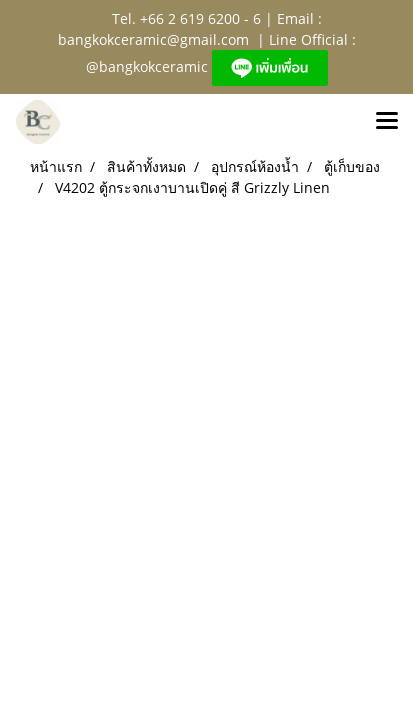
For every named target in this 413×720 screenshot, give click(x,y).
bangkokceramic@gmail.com (153, 39)
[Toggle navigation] (387, 122)
